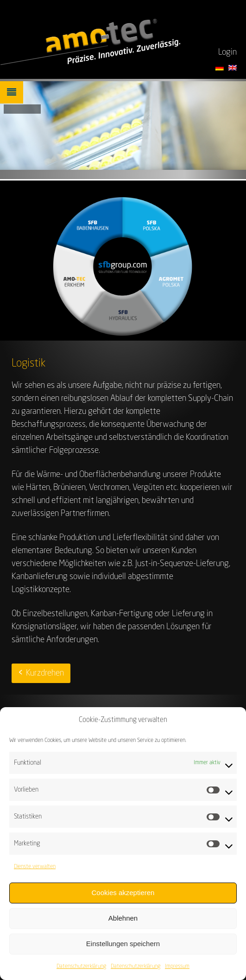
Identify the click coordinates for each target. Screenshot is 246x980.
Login (227, 52)
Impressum (177, 970)
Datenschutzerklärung (81, 970)
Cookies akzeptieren (123, 897)
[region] (123, 126)
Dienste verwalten (35, 870)
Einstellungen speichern (123, 948)
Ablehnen (123, 922)
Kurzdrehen (45, 673)
